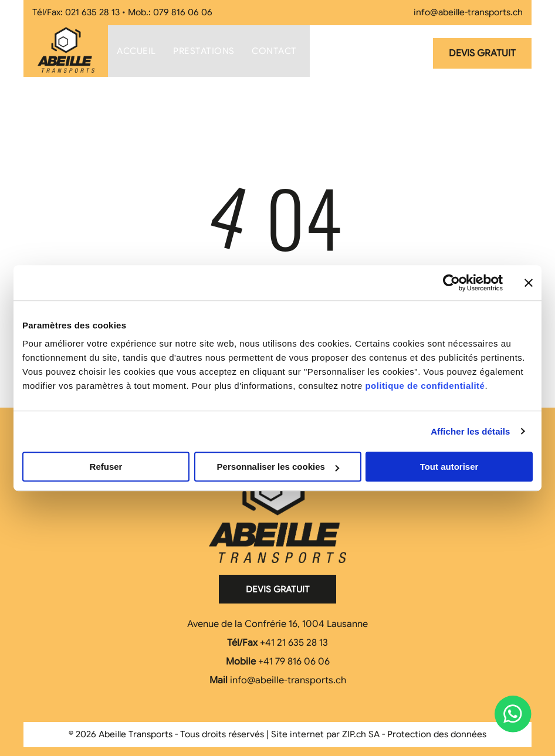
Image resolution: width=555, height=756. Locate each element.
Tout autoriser (449, 467)
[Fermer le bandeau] (529, 283)
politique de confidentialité (425, 386)
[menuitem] (136, 51)
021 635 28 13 (92, 12)
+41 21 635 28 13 (294, 643)
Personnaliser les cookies (278, 467)
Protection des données (437, 734)
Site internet (297, 734)
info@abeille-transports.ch (468, 12)
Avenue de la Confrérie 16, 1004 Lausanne (277, 624)
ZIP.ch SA (361, 734)
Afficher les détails (470, 431)
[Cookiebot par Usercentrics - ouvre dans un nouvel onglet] (451, 283)
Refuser (106, 467)
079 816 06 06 (183, 12)
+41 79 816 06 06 (294, 662)
